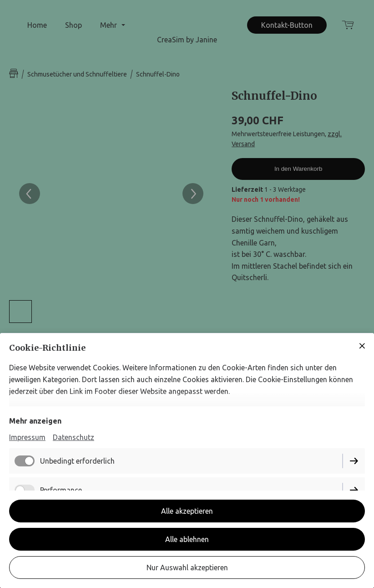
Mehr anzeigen (35, 421)
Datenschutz (73, 437)
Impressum (27, 437)
